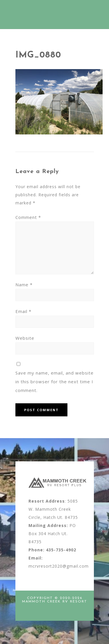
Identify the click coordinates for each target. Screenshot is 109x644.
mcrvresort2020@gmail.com (59, 566)
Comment (28, 217)
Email (23, 311)
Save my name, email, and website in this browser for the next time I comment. (54, 382)
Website (25, 338)
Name (24, 285)
